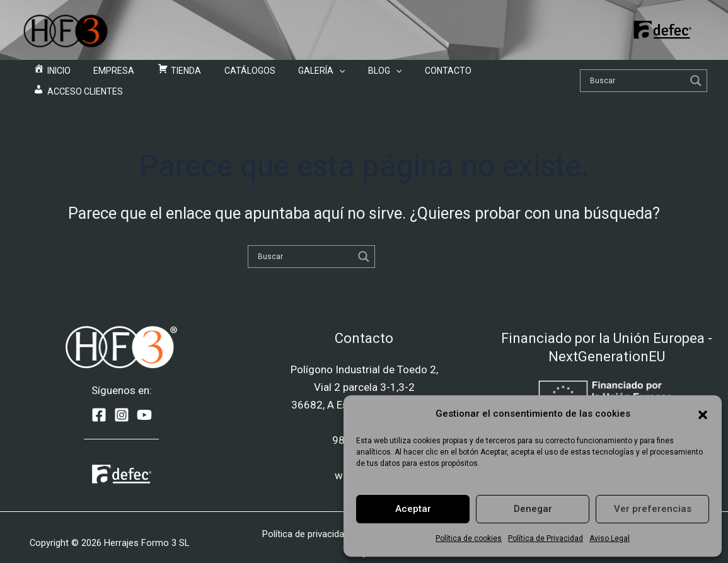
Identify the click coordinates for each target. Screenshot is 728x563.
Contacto (408, 76)
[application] (320, 76)
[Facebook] (99, 405)
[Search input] (608, 76)
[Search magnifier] (668, 76)
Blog (355, 76)
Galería (303, 76)
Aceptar (413, 509)
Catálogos (241, 76)
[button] (703, 414)
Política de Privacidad (546, 538)
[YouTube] (144, 405)
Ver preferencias (653, 509)
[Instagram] (122, 405)
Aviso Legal (610, 538)
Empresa (126, 76)
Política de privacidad (306, 523)
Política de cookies (469, 538)
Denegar (533, 509)
